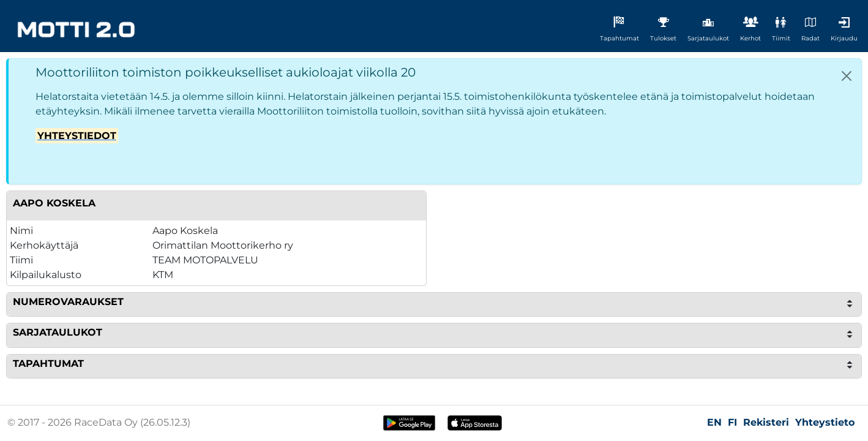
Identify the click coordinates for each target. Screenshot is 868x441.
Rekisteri (766, 422)
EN (714, 422)
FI (732, 422)
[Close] (847, 76)
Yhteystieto (825, 422)
